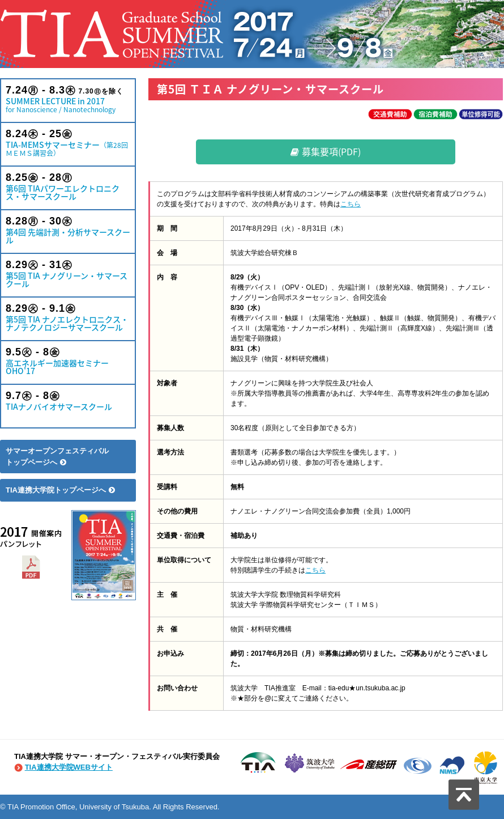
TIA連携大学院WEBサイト (69, 767)
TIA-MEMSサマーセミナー (68, 143)
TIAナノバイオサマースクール (68, 401)
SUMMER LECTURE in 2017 (68, 99)
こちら (351, 204)
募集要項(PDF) (326, 151)
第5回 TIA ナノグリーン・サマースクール (68, 274)
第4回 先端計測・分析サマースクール (68, 230)
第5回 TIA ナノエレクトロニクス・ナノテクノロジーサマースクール (68, 318)
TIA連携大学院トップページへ (60, 490)
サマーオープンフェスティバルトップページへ (57, 457)
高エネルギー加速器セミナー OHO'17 (68, 361)
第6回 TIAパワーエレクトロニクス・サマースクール (68, 187)
